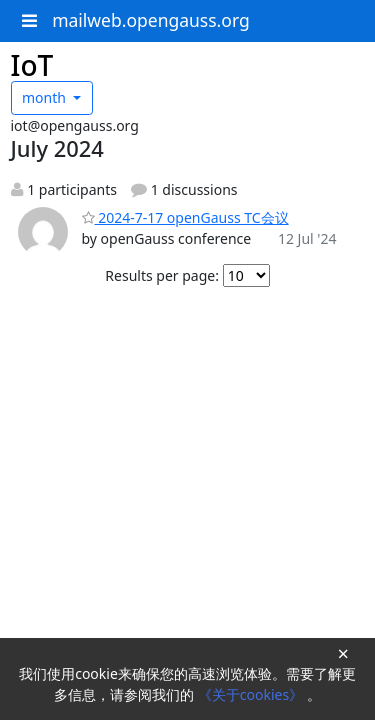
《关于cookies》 (252, 694)
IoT (32, 65)
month (46, 97)
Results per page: (162, 275)
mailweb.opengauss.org (151, 20)
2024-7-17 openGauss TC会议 (185, 217)
